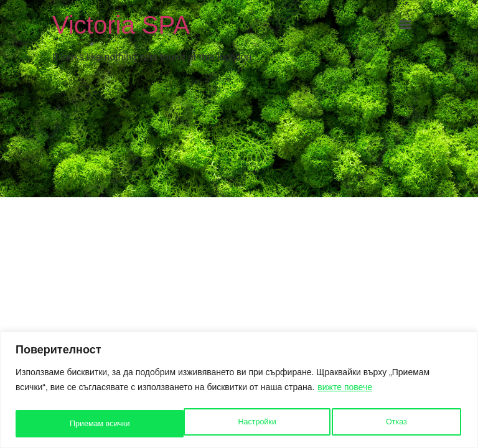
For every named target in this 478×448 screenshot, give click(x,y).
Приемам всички (378, 424)
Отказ (227, 424)
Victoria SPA (121, 25)
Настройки (87, 424)
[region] (239, 391)
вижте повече (345, 390)
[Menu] (405, 25)
